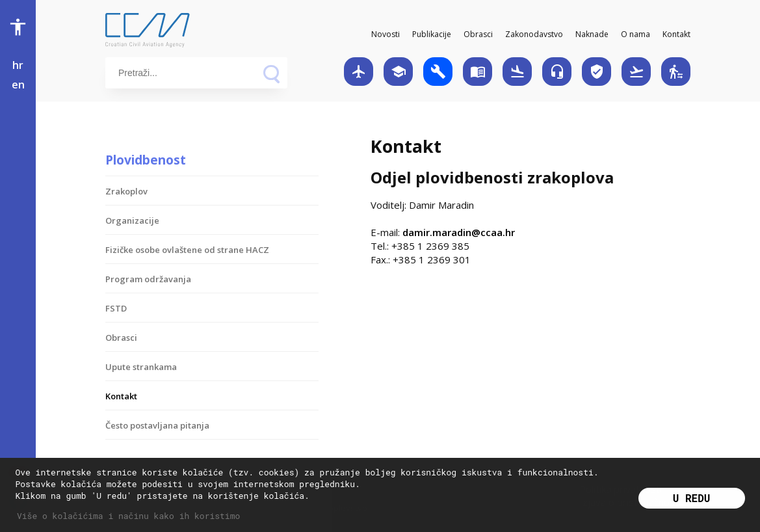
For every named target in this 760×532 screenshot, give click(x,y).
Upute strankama (141, 367)
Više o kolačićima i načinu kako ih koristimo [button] (128, 516)
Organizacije (132, 220)
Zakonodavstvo (534, 34)
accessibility (18, 27)
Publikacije (432, 34)
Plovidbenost (146, 160)
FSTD (116, 308)
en (18, 85)
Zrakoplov (126, 191)
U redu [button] (692, 498)
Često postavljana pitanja (157, 425)
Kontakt (676, 34)
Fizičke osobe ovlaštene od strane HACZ (187, 250)
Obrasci (478, 34)
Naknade (592, 34)
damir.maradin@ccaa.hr (459, 232)
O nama (636, 34)
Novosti (386, 34)
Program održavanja (148, 279)
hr (18, 65)
